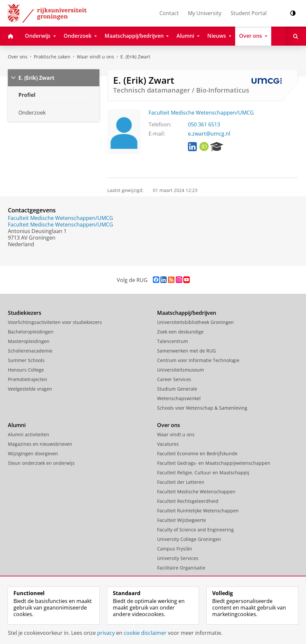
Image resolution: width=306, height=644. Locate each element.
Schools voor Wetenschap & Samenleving (202, 408)
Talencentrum (173, 341)
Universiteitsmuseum (181, 370)
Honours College (26, 370)
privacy (106, 633)
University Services (178, 558)
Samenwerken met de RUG (186, 351)
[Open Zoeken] (296, 36)
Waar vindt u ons (95, 57)
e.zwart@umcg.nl (209, 134)
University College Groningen (189, 539)
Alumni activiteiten (29, 434)
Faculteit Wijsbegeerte (182, 520)
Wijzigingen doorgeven (33, 453)
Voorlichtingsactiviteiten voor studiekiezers (55, 322)
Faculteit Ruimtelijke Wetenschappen (198, 511)
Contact (169, 13)
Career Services (174, 379)
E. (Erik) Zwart (135, 57)
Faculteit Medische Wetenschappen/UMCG (201, 113)
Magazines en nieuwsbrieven (40, 444)
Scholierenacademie (30, 351)
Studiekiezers (25, 313)
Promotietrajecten (28, 379)
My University (205, 13)
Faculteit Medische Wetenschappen (196, 492)
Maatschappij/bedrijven (187, 313)
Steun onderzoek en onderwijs (41, 463)
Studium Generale (177, 389)
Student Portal (249, 13)
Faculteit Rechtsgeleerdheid (188, 501)
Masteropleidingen (29, 341)
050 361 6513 (204, 124)
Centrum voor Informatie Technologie (198, 360)
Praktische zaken (52, 57)
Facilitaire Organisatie (181, 568)
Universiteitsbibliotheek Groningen (195, 322)
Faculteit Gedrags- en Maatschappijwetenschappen (214, 463)
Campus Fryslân (175, 549)
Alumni (17, 425)
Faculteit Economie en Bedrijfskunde (197, 453)
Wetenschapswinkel (179, 398)
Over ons (18, 57)
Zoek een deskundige (180, 332)
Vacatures (168, 444)
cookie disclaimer (145, 633)
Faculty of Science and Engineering (195, 530)
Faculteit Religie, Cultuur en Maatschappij (203, 472)
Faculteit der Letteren (181, 482)
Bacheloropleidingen (31, 332)
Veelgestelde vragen (30, 389)
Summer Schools (26, 360)
